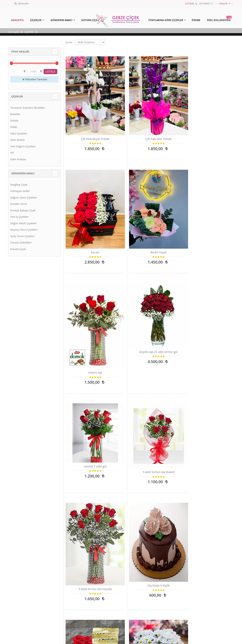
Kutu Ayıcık (128, 378)
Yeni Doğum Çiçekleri (23, 146)
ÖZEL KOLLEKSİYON (219, 20)
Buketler (15, 114)
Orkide (14, 121)
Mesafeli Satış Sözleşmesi (26, 567)
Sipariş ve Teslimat (22, 541)
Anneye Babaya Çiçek (23, 210)
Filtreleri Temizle (34, 79)
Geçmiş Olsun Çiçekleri (24, 230)
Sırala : (69, 42)
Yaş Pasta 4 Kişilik (128, 289)
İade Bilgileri (18, 561)
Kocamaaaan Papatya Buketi (85, 380)
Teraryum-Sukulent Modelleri (28, 108)
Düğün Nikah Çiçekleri (23, 223)
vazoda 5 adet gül (171, 185)
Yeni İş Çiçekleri (20, 217)
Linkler (223, 3)
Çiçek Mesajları (136, 541)
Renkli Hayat (215, 112)
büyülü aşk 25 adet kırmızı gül (128, 191)
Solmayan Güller (20, 191)
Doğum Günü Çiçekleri (24, 197)
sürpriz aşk (85, 203)
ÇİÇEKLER (36, 20)
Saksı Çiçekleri (19, 133)
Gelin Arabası (18, 159)
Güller (14, 127)
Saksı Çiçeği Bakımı (139, 535)
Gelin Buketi (18, 140)
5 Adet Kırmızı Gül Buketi (215, 189)
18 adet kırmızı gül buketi (214, 378)
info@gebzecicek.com (84, 565)
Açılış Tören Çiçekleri (23, 236)
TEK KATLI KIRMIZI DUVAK (171, 378)
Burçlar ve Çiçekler (138, 554)
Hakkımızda (18, 554)
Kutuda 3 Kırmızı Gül (85, 465)
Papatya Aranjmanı (215, 289)
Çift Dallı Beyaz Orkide (85, 112)
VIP (12, 153)
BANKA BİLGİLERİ (21, 535)
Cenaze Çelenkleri (21, 242)
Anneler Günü (19, 204)
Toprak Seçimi (136, 561)
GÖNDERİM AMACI (61, 20)
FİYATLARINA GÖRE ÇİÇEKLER (166, 20)
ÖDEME (196, 20)
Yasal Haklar (18, 548)
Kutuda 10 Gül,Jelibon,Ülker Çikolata (171, 288)
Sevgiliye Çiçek (19, 185)
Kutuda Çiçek (18, 249)
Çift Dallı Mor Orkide (128, 112)
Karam (171, 112)
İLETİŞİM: (190, 3)
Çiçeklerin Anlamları (139, 548)
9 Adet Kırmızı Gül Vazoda (85, 292)
